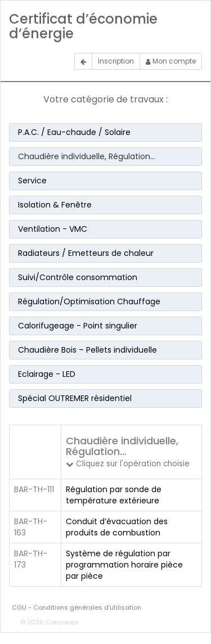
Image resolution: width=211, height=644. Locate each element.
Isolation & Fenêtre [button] (55, 205)
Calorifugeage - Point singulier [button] (78, 326)
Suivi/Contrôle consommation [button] (78, 277)
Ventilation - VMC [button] (53, 229)
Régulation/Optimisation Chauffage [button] (89, 301)
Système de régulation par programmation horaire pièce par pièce (124, 565)
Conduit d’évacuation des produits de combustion (117, 527)
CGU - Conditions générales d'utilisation (77, 607)
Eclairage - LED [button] (47, 374)
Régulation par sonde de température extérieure (114, 495)
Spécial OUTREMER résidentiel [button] (75, 398)
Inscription (116, 61)
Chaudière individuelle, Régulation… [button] (87, 156)
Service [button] (32, 181)
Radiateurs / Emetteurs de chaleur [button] (86, 253)
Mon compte (171, 61)
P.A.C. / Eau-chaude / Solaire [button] (74, 132)
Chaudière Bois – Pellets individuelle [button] (87, 350)
